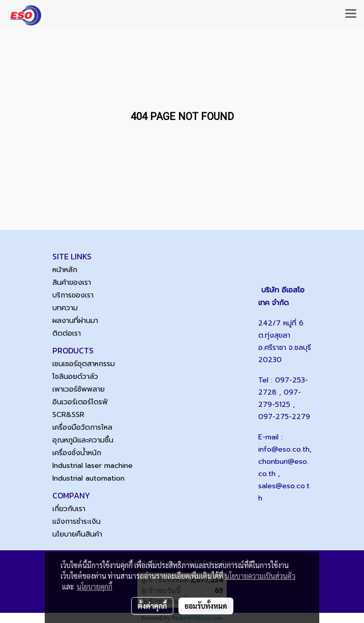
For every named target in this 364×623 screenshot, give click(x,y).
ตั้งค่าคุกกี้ (152, 606)
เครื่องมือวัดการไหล (82, 427)
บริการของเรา (73, 295)
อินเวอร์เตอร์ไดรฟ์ (80, 402)
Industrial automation (88, 478)
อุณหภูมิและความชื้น (83, 440)
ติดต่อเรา (67, 333)
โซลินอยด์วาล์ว (75, 377)
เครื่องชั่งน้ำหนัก (77, 453)
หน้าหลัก (65, 270)
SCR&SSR (68, 415)
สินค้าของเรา (72, 283)
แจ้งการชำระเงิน (77, 522)
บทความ (65, 308)
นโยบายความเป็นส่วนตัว (260, 576)
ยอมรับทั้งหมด (206, 606)
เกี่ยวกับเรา (69, 509)
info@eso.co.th (284, 449)
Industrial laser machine (93, 466)
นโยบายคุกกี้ (95, 586)
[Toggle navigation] (351, 14)
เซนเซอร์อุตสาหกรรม (84, 364)
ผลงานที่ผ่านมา (75, 321)
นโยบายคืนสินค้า (77, 534)
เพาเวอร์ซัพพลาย (79, 389)
